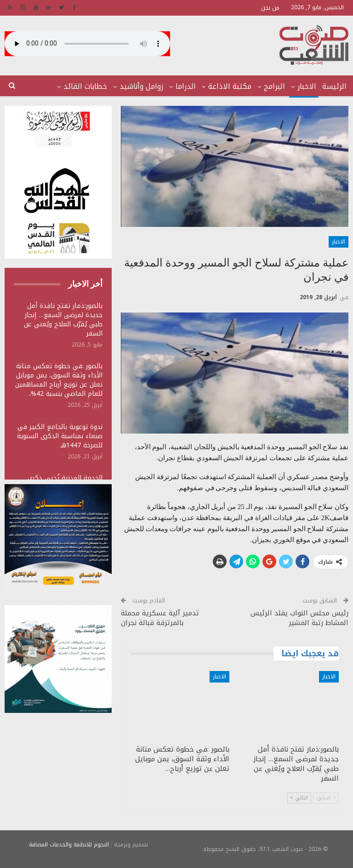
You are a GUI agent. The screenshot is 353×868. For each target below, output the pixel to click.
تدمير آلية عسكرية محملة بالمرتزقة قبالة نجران (160, 618)
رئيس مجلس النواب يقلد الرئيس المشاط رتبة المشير (299, 618)
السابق (326, 798)
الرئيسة (334, 86)
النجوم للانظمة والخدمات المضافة (69, 845)
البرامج (274, 86)
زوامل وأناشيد (141, 86)
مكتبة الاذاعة (230, 86)
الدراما (186, 86)
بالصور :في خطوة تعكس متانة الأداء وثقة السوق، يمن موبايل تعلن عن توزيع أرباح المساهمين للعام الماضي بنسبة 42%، (59, 380)
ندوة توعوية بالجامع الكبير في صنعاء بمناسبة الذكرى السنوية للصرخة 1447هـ (60, 436)
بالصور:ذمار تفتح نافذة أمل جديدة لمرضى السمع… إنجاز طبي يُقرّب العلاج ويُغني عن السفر (63, 320)
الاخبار (307, 86)
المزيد (97, 86)
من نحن (270, 8)
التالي (299, 798)
